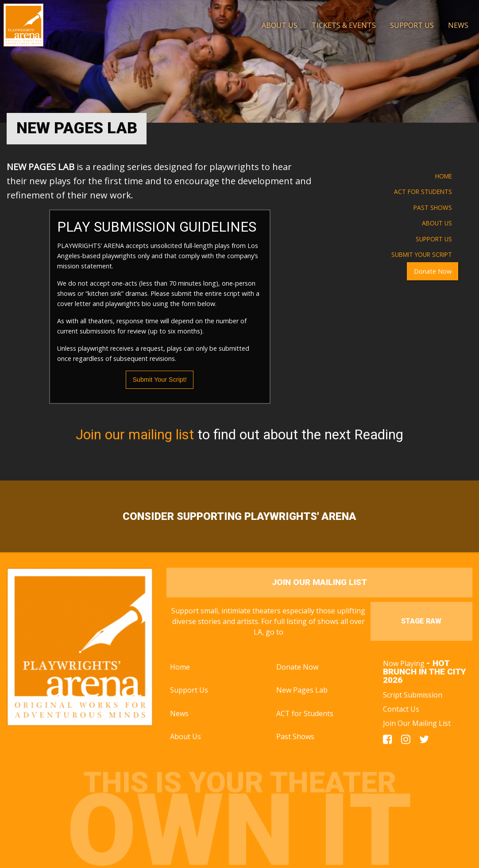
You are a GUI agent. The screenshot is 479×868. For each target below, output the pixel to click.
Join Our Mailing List (417, 723)
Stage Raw (421, 621)
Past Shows (433, 207)
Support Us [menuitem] (412, 25)
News (179, 713)
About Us (437, 223)
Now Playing (425, 672)
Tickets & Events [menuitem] (344, 25)
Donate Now (433, 271)
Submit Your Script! (159, 380)
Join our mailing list (135, 435)
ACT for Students (423, 192)
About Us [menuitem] (280, 25)
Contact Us (401, 709)
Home (444, 176)
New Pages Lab (302, 690)
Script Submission (413, 695)
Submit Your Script (422, 254)
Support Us (434, 239)
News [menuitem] (458, 25)
